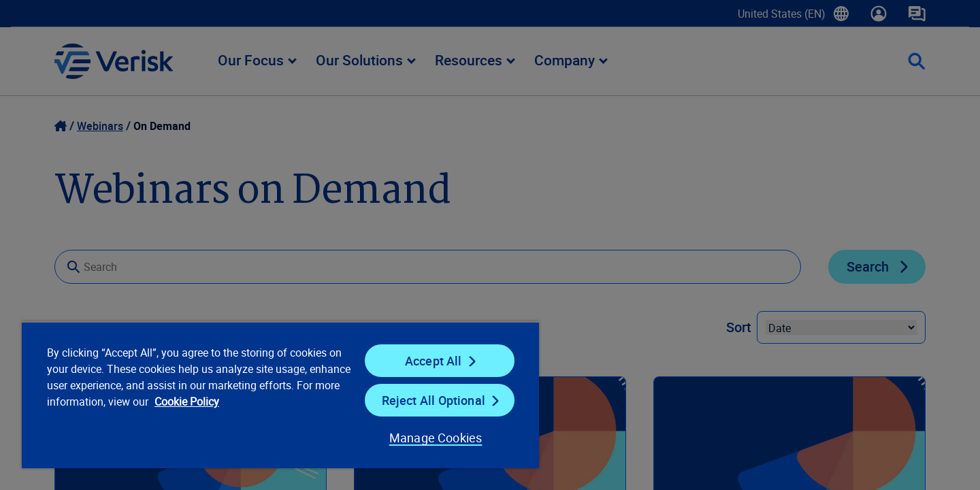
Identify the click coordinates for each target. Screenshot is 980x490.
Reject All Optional (434, 400)
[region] (280, 395)
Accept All (434, 361)
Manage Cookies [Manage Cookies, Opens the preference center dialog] (436, 438)
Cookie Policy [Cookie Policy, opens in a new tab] (187, 402)
